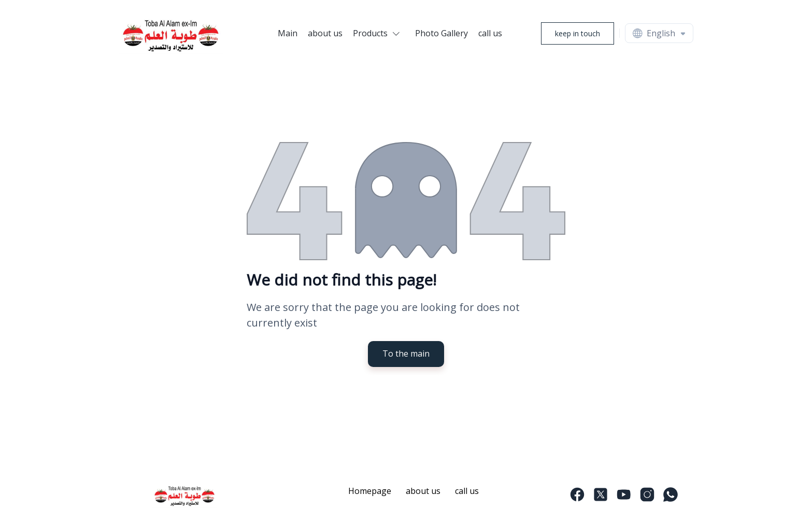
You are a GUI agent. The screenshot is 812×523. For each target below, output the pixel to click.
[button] (379, 33)
